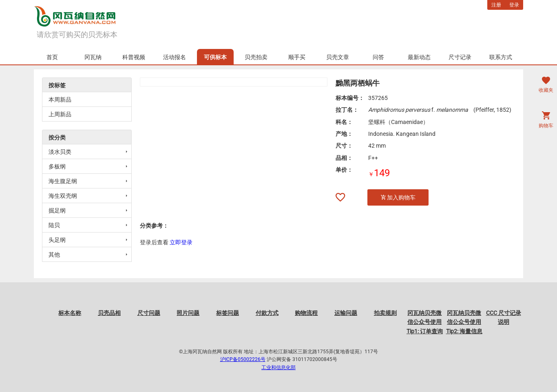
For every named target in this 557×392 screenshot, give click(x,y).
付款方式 (267, 313)
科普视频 (134, 57)
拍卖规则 (385, 313)
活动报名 (175, 57)
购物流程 (306, 313)
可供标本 (215, 57)
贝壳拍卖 (256, 57)
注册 (496, 5)
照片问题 (188, 313)
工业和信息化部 (278, 368)
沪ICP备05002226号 (243, 359)
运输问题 (346, 313)
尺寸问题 (149, 313)
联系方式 (501, 57)
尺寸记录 (460, 57)
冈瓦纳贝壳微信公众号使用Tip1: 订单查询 (425, 322)
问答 (378, 57)
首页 (52, 57)
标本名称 (70, 313)
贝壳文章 (338, 57)
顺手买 (297, 57)
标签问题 (228, 313)
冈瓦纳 (93, 57)
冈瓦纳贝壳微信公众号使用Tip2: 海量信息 (464, 322)
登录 (514, 5)
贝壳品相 (109, 313)
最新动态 (419, 57)
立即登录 (181, 242)
